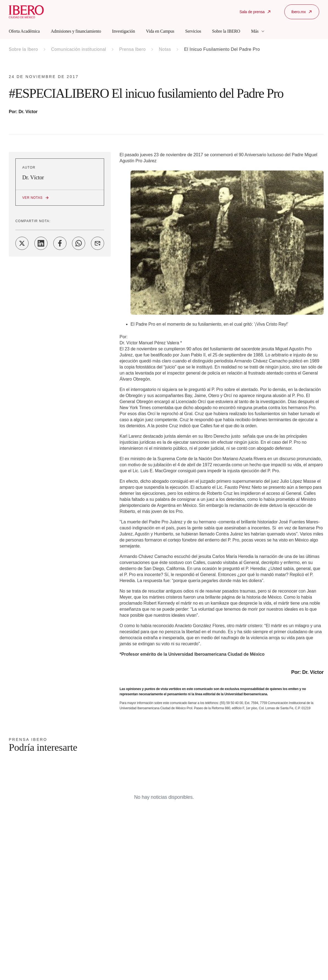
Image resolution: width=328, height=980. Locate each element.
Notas (165, 49)
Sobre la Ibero (23, 49)
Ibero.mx (302, 12)
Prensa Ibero (132, 49)
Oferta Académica (24, 31)
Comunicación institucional (79, 49)
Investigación (124, 31)
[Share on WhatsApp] (79, 243)
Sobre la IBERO (226, 31)
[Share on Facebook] (60, 243)
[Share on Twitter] (22, 243)
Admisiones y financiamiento (76, 31)
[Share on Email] (98, 243)
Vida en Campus (160, 31)
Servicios (193, 31)
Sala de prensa (255, 12)
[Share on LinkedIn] (41, 243)
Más (258, 31)
